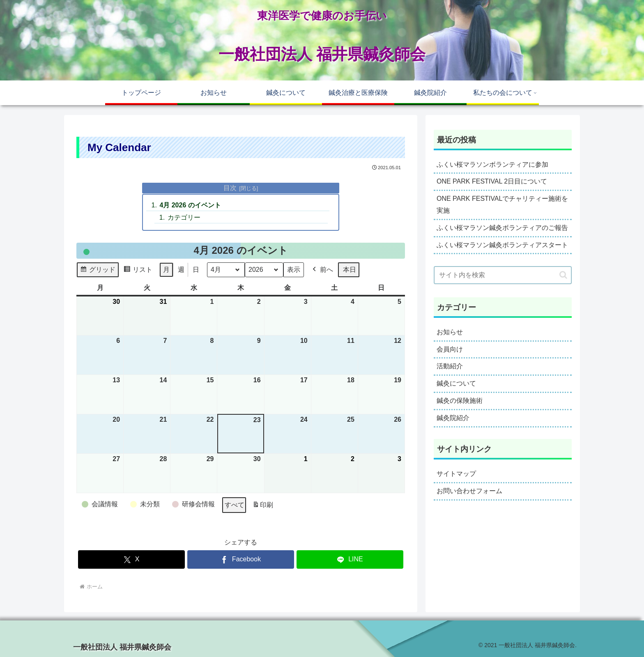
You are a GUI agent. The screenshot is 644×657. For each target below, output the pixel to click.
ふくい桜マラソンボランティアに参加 (492, 164)
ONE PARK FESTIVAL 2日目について (492, 181)
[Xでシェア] (131, 559)
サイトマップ (456, 474)
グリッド (98, 271)
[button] (563, 275)
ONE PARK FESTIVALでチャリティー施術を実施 (502, 204)
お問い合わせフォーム (469, 491)
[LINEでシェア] (350, 559)
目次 (230, 188)
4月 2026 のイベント (190, 205)
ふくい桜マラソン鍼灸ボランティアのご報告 (502, 228)
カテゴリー (184, 217)
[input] (503, 275)
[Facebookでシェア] (241, 559)
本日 (350, 270)
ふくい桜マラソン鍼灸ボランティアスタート (502, 245)
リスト (138, 271)
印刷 (263, 507)
